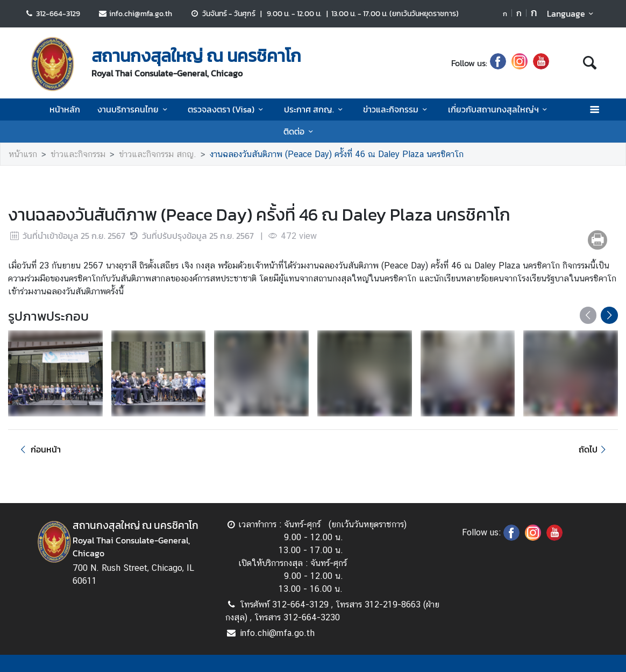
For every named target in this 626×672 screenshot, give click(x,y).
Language (572, 13)
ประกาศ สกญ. (315, 109)
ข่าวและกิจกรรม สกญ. (158, 154)
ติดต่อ (300, 131)
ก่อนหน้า (39, 449)
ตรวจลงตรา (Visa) (227, 109)
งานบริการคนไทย (134, 109)
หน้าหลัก (65, 109)
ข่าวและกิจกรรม (397, 109)
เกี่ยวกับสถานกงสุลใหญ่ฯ (499, 109)
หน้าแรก (23, 154)
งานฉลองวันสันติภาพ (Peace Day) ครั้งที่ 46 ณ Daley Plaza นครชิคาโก (337, 154)
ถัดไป (594, 449)
